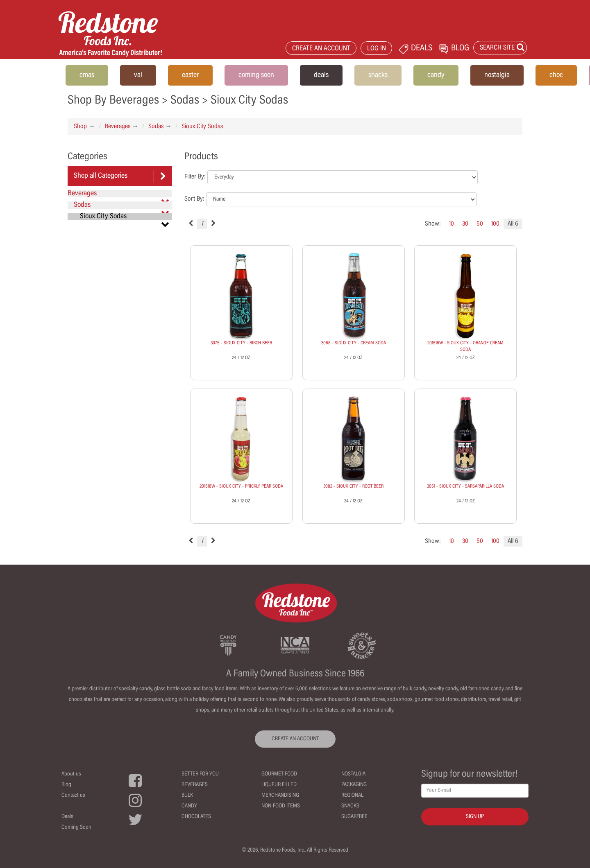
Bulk (187, 796)
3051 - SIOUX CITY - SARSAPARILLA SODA (465, 486)
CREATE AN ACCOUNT (321, 49)
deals (321, 75)
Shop (80, 127)
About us (71, 774)
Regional (352, 796)
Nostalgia (353, 774)
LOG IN (377, 49)
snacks (378, 75)
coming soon (256, 75)
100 (495, 224)
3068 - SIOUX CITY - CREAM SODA (354, 343)
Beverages (118, 127)
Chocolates (196, 817)
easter (190, 75)
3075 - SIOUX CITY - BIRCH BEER (241, 343)
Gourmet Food (279, 774)
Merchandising (280, 796)
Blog (66, 785)
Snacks (350, 806)
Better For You (200, 774)
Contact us (73, 796)
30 (465, 224)
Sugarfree (354, 817)
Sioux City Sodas (202, 127)
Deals (67, 817)
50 (480, 224)
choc (556, 75)
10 (452, 224)
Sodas (156, 127)
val (138, 75)
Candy (189, 806)
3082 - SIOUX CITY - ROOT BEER (353, 486)
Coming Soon (76, 827)
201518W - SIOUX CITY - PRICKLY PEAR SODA (241, 486)
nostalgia (497, 75)
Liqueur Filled (279, 785)
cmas (87, 75)
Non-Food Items (281, 806)
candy (436, 75)
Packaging (354, 785)
